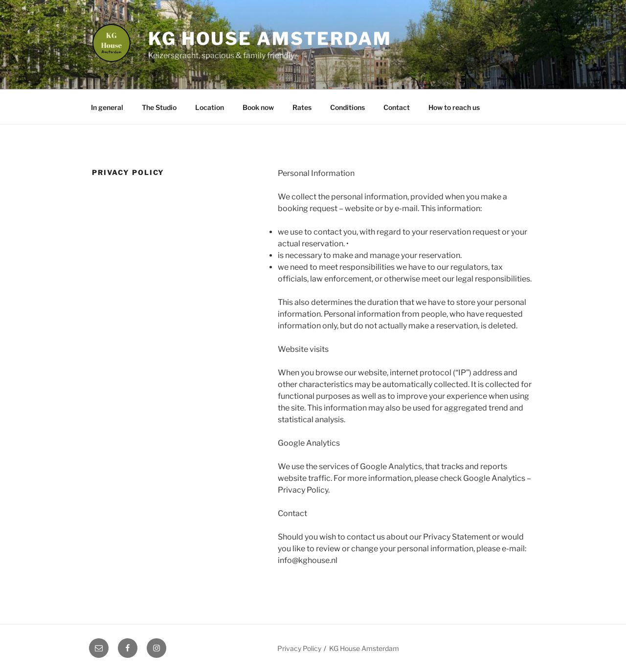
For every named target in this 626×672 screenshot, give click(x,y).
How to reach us (454, 107)
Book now (258, 107)
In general (107, 107)
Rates (302, 107)
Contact (397, 107)
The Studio (159, 107)
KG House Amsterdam (270, 39)
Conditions (347, 107)
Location (210, 107)
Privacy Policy (299, 648)
